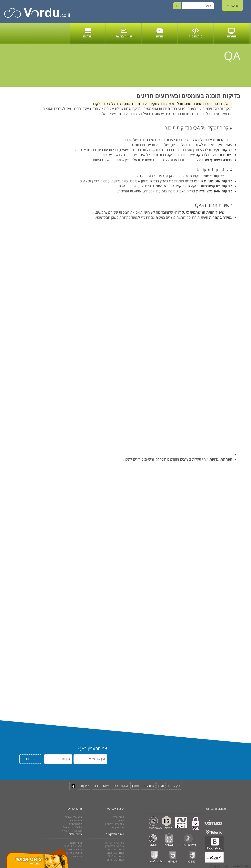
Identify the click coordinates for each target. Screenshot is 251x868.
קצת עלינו (148, 786)
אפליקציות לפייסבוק (115, 846)
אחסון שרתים (75, 808)
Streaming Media (72, 827)
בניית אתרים (75, 834)
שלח (30, 759)
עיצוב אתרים (76, 856)
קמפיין (121, 820)
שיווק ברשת (124, 33)
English (84, 786)
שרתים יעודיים (75, 824)
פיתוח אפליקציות (115, 834)
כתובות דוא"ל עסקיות (72, 831)
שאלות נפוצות (101, 786)
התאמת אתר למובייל (72, 853)
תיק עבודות (174, 786)
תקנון (161, 786)
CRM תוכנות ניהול (115, 853)
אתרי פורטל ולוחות (73, 846)
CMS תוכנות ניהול (115, 849)
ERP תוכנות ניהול (116, 856)
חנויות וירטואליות (74, 849)
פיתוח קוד (196, 33)
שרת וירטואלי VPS (73, 817)
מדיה (160, 33)
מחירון (135, 786)
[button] (117, 196)
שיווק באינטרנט (115, 808)
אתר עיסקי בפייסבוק (115, 824)
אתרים (231, 33)
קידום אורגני (118, 817)
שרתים (88, 33)
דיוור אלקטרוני (117, 827)
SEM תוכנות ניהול (115, 860)
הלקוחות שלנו (120, 786)
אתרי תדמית (76, 843)
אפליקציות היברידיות (114, 843)
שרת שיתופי (76, 820)
